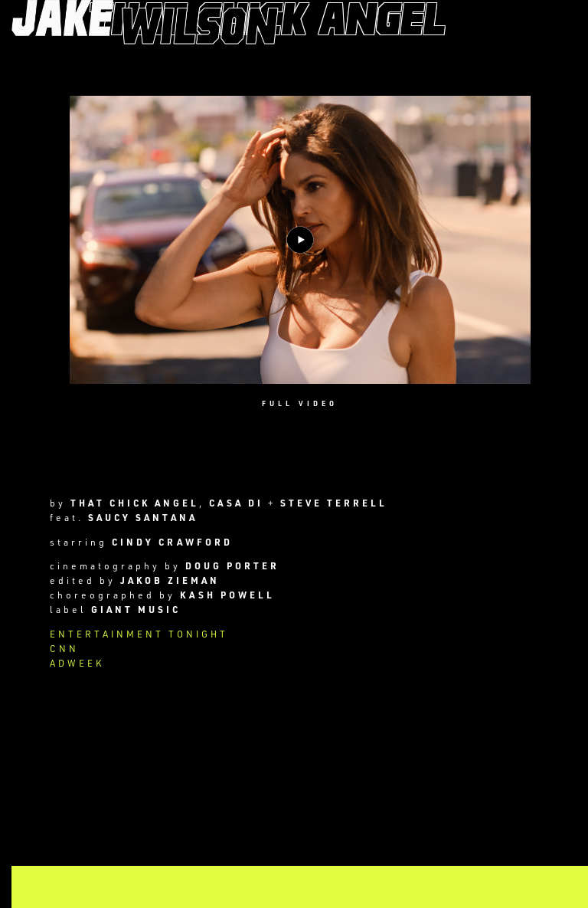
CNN (64, 648)
